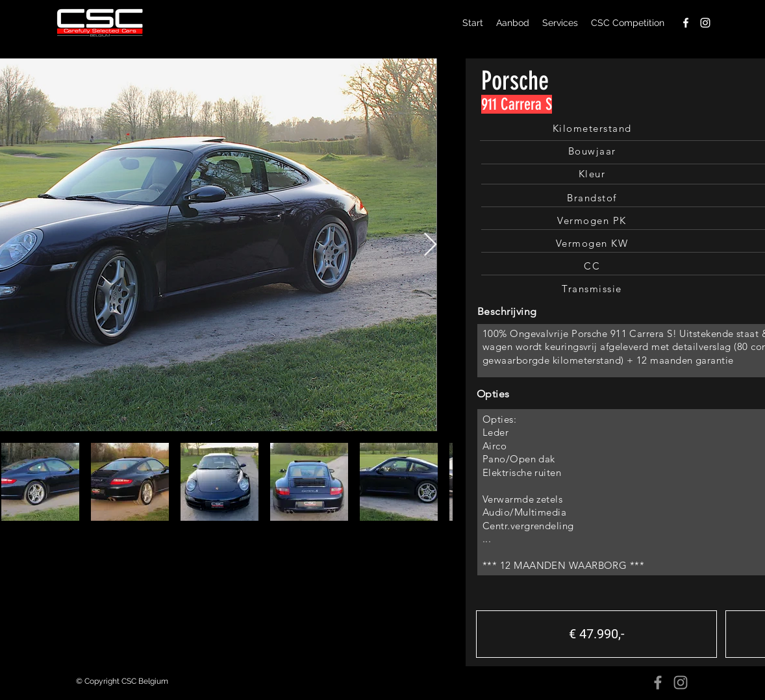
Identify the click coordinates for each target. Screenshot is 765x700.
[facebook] (686, 23)
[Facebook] (658, 682)
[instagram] (705, 23)
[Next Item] (430, 245)
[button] (596, 634)
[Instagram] (681, 682)
